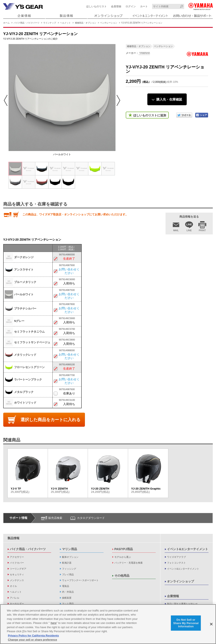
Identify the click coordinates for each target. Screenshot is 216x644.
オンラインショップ (180, 581)
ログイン (131, 6)
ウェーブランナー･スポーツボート (80, 580)
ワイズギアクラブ (176, 557)
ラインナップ (50, 23)
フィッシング (69, 569)
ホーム (6, 23)
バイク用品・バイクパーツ (27, 23)
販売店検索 (55, 518)
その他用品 (122, 576)
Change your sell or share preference (33, 640)
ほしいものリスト (96, 6)
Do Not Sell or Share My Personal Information (186, 623)
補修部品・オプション (86, 23)
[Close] (211, 624)
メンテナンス (17, 580)
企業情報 (173, 596)
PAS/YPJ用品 (124, 549)
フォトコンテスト (176, 563)
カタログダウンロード (91, 518)
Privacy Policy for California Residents (33, 636)
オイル (13, 586)
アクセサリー (17, 557)
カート (144, 6)
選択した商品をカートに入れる (50, 420)
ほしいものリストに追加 (150, 115)
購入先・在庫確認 (169, 99)
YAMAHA (144, 53)
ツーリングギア (18, 569)
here (54, 623)
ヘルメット (65, 23)
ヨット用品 (68, 604)
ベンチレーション (109, 23)
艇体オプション (70, 557)
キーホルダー (17, 604)
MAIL (176, 230)
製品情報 (13, 538)
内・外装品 (68, 592)
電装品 (66, 586)
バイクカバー (17, 563)
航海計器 (67, 563)
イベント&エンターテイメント (188, 549)
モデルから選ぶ (123, 557)
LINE (189, 230)
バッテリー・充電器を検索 (129, 563)
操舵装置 (67, 598)
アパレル (15, 598)
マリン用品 (70, 549)
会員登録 (116, 6)
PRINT (202, 230)
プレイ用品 (68, 574)
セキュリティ (17, 574)
